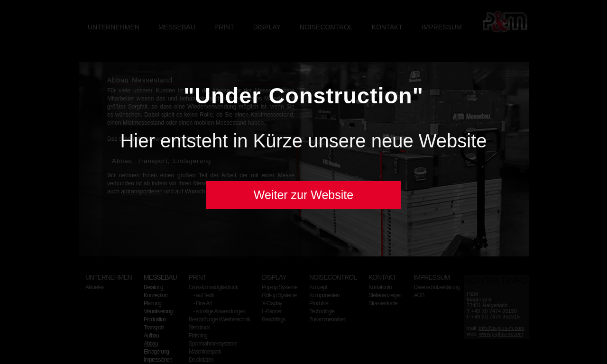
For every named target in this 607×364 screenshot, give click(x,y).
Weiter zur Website (303, 195)
